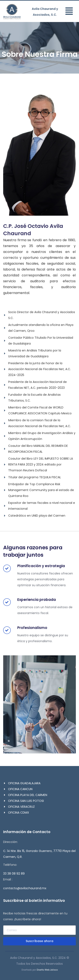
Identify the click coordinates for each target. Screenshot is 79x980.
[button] (70, 12)
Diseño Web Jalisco (47, 970)
